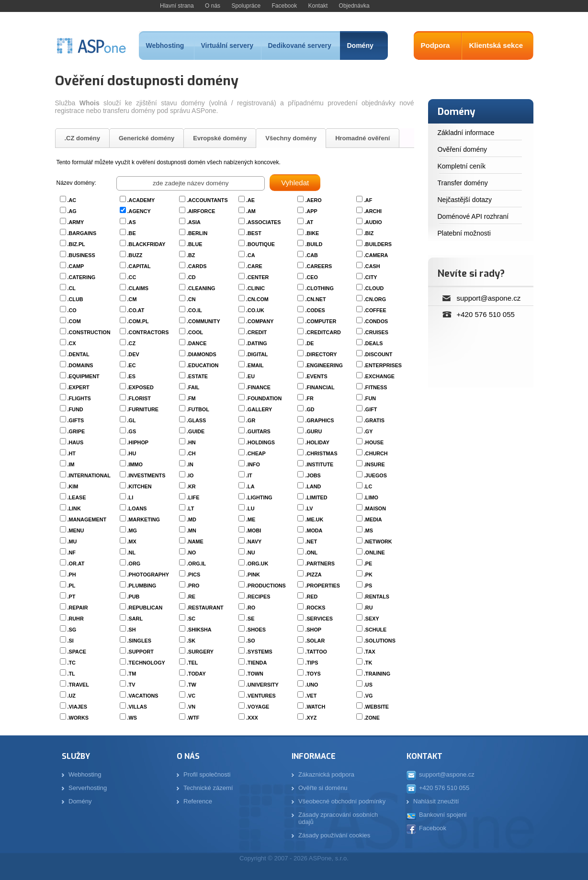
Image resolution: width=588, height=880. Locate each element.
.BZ (191, 255)
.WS (132, 718)
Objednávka (354, 6)
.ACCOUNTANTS (207, 200)
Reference (198, 801)
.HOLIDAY (317, 442)
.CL (72, 288)
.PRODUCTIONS (266, 586)
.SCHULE (375, 630)
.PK (368, 575)
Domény (360, 45)
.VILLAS (137, 707)
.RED (311, 597)
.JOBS (313, 475)
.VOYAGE (258, 707)
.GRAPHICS (319, 420)
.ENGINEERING (324, 365)
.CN (191, 299)
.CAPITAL (139, 266)
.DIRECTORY (321, 354)
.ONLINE (374, 553)
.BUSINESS (81, 255)
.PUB (134, 597)
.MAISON (375, 508)
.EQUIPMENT (84, 376)
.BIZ (369, 233)
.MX (132, 542)
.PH (72, 575)
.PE (368, 564)
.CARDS (197, 266)
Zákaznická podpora (326, 774)
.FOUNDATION (264, 398)
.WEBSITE (376, 707)
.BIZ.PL (76, 244)
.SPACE (77, 652)
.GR (251, 420)
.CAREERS (318, 266)
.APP (311, 211)
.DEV (133, 354)
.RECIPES (258, 597)
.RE (191, 597)
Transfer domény (463, 183)
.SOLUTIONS (380, 641)
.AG (72, 211)
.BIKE (312, 233)
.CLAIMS (138, 288)
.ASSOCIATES (263, 222)
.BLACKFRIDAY (147, 244)
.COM (74, 321)
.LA (250, 486)
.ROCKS (315, 608)
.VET (311, 696)
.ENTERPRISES (383, 365)
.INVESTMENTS (147, 475)
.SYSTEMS (259, 652)
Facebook (284, 6)
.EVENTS (316, 376)
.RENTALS (377, 597)
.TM (132, 674)
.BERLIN (197, 233)
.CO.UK (255, 310)
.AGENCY (139, 211)
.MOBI (254, 530)
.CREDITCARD (323, 332)
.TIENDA (256, 663)
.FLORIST (139, 398)
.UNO (311, 685)
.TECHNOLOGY (146, 663)
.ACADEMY (141, 200)
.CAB (311, 255)
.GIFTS (76, 420)
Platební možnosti (464, 233)
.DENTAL (79, 354)
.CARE (254, 266)
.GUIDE (196, 431)
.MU (72, 542)
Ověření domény (463, 149)
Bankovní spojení (443, 815)
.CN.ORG (375, 299)
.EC (132, 365)
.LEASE (77, 497)
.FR (309, 398)
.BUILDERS (378, 244)
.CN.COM (257, 299)
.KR (191, 486)
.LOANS (137, 508)
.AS (132, 222)
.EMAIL (255, 365)
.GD (310, 409)
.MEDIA (373, 519)
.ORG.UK (257, 564)
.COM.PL (138, 321)
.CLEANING (201, 288)
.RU (368, 608)
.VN (191, 707)
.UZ (72, 696)
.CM (132, 299)
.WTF (193, 718)
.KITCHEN (140, 486)
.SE (250, 619)
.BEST (254, 233)
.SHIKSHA (199, 630)
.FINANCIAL (320, 387)
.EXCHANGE (379, 376)
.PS (368, 586)
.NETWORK (378, 542)
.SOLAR (315, 641)
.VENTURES (261, 696)
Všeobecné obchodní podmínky (342, 801)
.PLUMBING (142, 586)
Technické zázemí (208, 788)
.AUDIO (373, 222)
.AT (309, 222)
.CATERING (82, 277)
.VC (191, 696)
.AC (72, 200)
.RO (251, 608)
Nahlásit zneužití (436, 801)
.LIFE (193, 497)
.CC (132, 277)
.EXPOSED (141, 387)
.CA (251, 255)
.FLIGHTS (79, 398)
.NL (131, 553)
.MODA (314, 530)
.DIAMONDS (202, 354)
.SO (251, 641)
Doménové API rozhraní (473, 216)
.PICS (193, 575)
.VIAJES (77, 707)
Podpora (435, 45)
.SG (72, 630)
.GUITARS (258, 431)
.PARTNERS (320, 564)
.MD (192, 519)
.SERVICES (319, 619)
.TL (71, 674)
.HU (132, 453)
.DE (309, 343)
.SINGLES (139, 641)
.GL (132, 420)
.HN (191, 442)
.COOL (195, 332)
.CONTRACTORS (148, 332)
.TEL (192, 663)
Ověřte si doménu (323, 788)
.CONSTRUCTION (89, 332)
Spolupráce (246, 6)
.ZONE (372, 718)
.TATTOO (316, 652)
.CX (72, 343)
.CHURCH (376, 453)
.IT (249, 475)
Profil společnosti (207, 774)
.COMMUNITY (204, 321)
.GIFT (371, 409)
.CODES (315, 310)
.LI (130, 497)
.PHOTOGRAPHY (148, 575)
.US (368, 685)
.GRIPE (76, 431)
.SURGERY (200, 652)
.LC (368, 486)
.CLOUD (374, 288)
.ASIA (194, 222)
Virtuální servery (227, 45)
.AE (250, 200)
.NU (251, 553)
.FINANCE (258, 387)
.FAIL (193, 387)
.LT (190, 508)
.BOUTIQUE (260, 244)
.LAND (313, 486)
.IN (190, 464)
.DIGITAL (257, 354)
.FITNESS (376, 387)
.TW (192, 685)
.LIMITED (316, 497)
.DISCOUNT (378, 354)
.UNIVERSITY (262, 685)
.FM (191, 398)
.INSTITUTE (319, 464)
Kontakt (318, 6)
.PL (72, 586)
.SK (191, 641)
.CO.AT (136, 310)
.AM (251, 211)
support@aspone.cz (489, 298)
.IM (71, 464)
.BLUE (194, 244)
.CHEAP (256, 453)
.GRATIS (374, 420)
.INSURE (374, 464)
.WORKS (78, 718)
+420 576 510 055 (486, 314)
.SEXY (372, 619)
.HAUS (76, 442)
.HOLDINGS (260, 442)
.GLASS (196, 420)
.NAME (195, 542)
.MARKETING (144, 519)
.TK (368, 663)
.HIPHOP (138, 442)
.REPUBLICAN (145, 608)
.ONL (311, 553)
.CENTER (257, 277)
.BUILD (314, 244)
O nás (213, 6)
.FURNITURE (143, 409)
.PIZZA (313, 575)
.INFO (253, 464)
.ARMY (76, 222)
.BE (132, 233)
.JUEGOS (375, 475)
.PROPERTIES (322, 586)
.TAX (370, 652)
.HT (72, 453)
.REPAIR (78, 608)
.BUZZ (135, 255)
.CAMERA (376, 255)
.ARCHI (373, 211)
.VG (368, 696)
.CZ (131, 343)
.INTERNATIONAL (89, 475)
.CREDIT (256, 332)
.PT (72, 597)
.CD (191, 277)
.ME (251, 519)
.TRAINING (377, 674)
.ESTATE (197, 376)
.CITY (371, 277)
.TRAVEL (78, 685)
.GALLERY (259, 409)
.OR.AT (76, 564)
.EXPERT (79, 387)
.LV (309, 508)
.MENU (76, 530)
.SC (191, 619)
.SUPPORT (141, 652)
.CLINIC (255, 288)
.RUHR (76, 619)
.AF (368, 200)
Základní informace (466, 133)
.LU (250, 508)
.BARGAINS (82, 233)
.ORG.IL (196, 564)
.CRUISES (376, 332)
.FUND (75, 409)
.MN (192, 530)
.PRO (193, 586)
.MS (368, 530)
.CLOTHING (319, 288)
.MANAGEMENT (87, 519)
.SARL (135, 619)
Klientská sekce (496, 45)
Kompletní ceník (462, 166)
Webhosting (165, 45)
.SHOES (256, 630)
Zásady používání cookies (334, 835)
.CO (72, 310)
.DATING (257, 343)
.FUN (370, 398)
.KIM (73, 486)
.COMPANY (260, 321)
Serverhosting (88, 788)
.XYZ (311, 718)
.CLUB (75, 299)
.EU (250, 376)
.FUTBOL (198, 409)
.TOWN (255, 674)
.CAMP (76, 266)
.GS (132, 431)
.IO (190, 475)
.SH (132, 630)
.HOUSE (374, 442)
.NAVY (254, 542)
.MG (132, 530)
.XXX (252, 718)
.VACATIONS (143, 696)
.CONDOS (376, 321)
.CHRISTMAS (321, 453)
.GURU (313, 431)
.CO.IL (194, 310)
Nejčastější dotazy (465, 200)
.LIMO (371, 497)
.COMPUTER (321, 321)
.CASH (372, 266)
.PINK (253, 575)
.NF (72, 553)
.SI (71, 641)
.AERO (313, 200)
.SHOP (313, 630)
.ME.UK (314, 519)
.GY (368, 431)
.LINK (74, 508)
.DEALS (373, 343)
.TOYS (313, 674)
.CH (191, 453)
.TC (72, 663)
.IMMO (135, 464)
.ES (131, 376)
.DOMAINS (80, 365)
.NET (311, 542)
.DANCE (197, 343)
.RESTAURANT (205, 608)
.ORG (134, 564)
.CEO (311, 277)
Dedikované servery (300, 45)
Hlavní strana (177, 6)
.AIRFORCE (201, 211)
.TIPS (311, 663)
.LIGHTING (259, 497)
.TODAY (196, 674)
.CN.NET (315, 299)
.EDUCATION (203, 365)
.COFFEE (375, 310)
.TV (131, 685)
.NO (191, 553)
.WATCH (315, 707)
